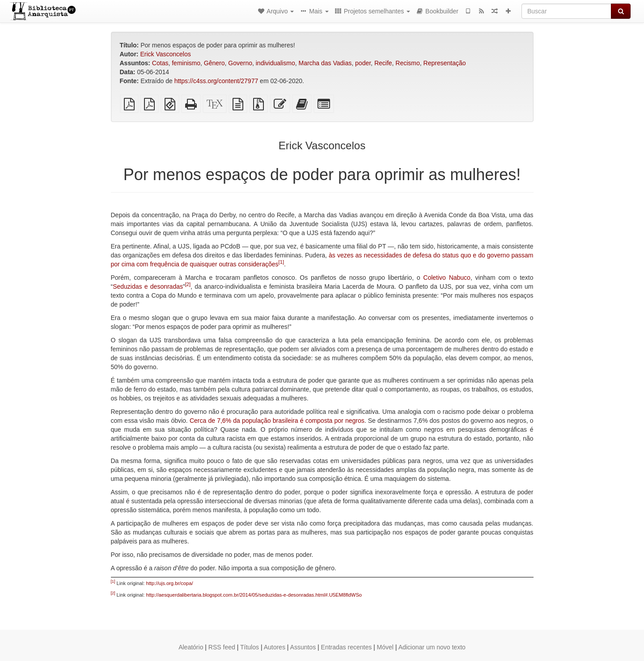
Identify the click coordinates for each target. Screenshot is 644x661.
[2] (188, 284)
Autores (275, 647)
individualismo (275, 63)
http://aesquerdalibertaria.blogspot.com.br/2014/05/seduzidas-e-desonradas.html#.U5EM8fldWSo (254, 595)
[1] (281, 262)
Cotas (160, 63)
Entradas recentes (347, 647)
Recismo (407, 63)
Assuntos (303, 647)
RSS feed (222, 647)
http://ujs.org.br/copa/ (170, 583)
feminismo (186, 63)
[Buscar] (566, 11)
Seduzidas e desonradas (148, 286)
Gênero (214, 63)
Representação (445, 63)
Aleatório (191, 647)
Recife (383, 63)
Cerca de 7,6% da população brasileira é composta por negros (277, 421)
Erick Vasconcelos (165, 54)
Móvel (385, 647)
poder (363, 63)
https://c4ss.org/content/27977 (216, 81)
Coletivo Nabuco (447, 278)
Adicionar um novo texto (432, 647)
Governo (240, 63)
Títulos (250, 647)
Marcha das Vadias (325, 63)
